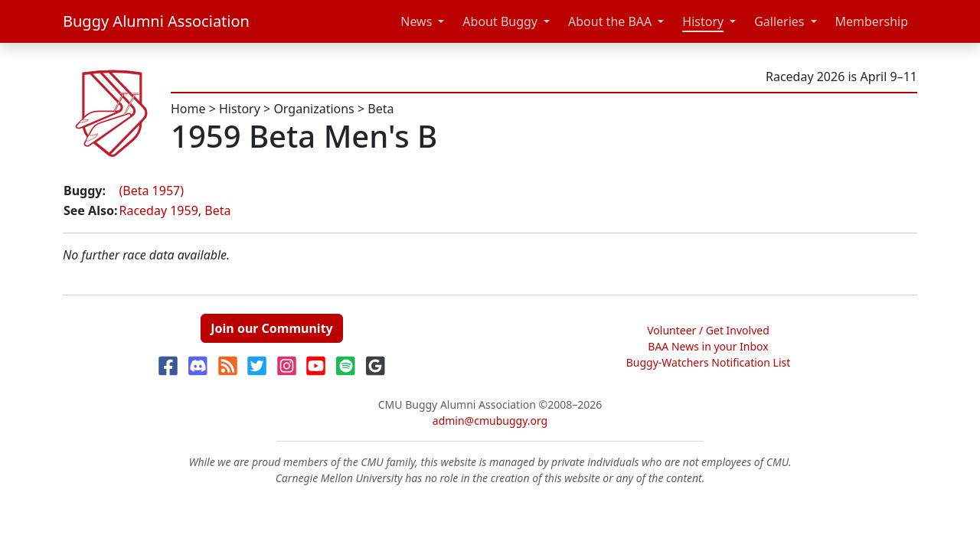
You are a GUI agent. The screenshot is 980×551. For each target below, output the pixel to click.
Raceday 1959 (158, 210)
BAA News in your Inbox (708, 346)
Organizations (314, 109)
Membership (872, 21)
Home (188, 109)
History (703, 21)
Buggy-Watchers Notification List (709, 362)
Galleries (779, 21)
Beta (381, 109)
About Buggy (500, 21)
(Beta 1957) (151, 191)
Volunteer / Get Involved (708, 330)
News (416, 21)
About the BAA (610, 21)
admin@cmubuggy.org (490, 421)
